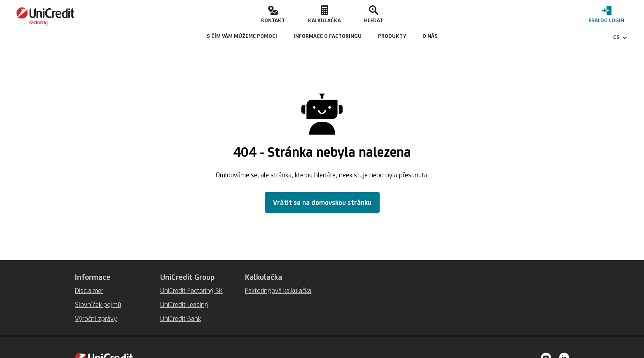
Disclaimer (89, 291)
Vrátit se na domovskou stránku (322, 202)
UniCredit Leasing (184, 305)
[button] (273, 14)
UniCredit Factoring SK (191, 291)
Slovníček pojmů (98, 305)
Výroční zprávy (96, 318)
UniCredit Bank (181, 318)
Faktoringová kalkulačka (278, 291)
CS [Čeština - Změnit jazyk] (620, 37)
